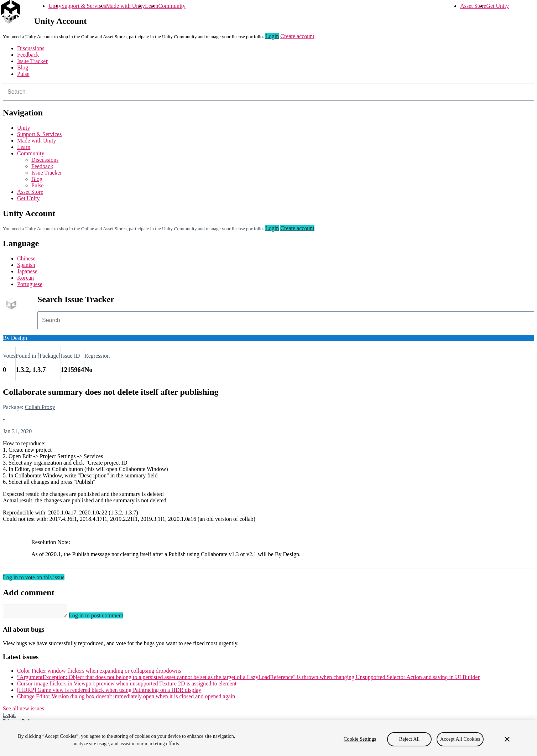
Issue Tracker (32, 61)
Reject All (410, 739)
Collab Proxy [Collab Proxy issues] (40, 407)
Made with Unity (126, 6)
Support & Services (84, 6)
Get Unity (497, 6)
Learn (152, 6)
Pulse (23, 74)
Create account (297, 36)
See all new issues (24, 711)
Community (172, 6)
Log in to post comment (103, 618)
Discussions (31, 48)
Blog (23, 68)
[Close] (507, 739)
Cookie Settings (360, 739)
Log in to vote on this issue (34, 577)
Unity (55, 6)
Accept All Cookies (460, 739)
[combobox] (268, 92)
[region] (268, 738)
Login (272, 36)
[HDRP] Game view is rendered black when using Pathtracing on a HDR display (109, 692)
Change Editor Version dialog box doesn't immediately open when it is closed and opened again (126, 698)
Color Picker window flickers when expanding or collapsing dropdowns (99, 673)
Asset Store (473, 6)
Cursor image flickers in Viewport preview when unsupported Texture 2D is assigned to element (127, 686)
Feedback (28, 55)
